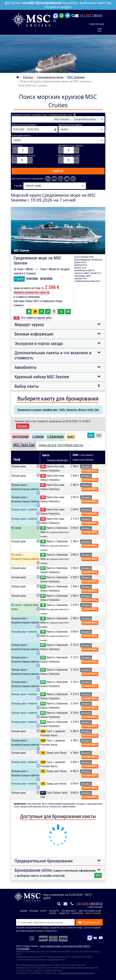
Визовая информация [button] (34, 334)
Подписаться (89, 922)
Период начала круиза (24, 125)
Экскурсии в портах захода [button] (39, 344)
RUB (99, 435)
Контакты (77, 913)
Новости (64, 913)
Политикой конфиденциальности (77, 973)
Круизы (34, 911)
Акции (24, 911)
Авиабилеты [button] (25, 367)
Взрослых (18, 146)
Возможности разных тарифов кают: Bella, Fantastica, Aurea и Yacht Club (58, 410)
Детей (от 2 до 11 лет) (23, 156)
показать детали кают (58, 460)
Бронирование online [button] (58, 873)
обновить (86, 466)
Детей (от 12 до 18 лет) (70, 146)
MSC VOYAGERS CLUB (90, 911)
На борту (54, 911)
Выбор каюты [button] (27, 386)
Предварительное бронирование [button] (44, 861)
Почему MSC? (69, 911)
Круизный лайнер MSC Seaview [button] (42, 377)
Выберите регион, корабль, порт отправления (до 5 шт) (44, 115)
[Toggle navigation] (100, 30)
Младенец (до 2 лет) (69, 156)
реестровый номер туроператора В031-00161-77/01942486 (53, 947)
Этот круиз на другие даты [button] (33, 318)
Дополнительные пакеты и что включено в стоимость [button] (53, 355)
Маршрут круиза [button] (29, 325)
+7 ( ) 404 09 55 (90, 904)
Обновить (23, 426)
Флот (43, 911)
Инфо (53, 913)
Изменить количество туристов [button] (32, 292)
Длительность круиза (70, 125)
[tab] (21, 437)
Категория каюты (21, 135)
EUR (91, 435)
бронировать (90, 471)
